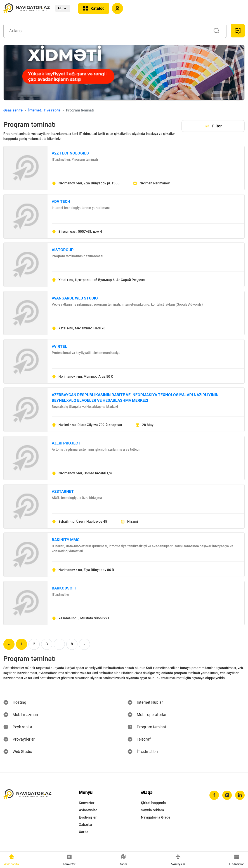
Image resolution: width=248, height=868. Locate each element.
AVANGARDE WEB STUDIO (75, 298)
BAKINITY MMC (66, 540)
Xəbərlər (86, 825)
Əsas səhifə (13, 110)
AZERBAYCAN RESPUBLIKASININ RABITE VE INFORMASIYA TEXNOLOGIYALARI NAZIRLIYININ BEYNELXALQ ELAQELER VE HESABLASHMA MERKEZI (135, 398)
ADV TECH (61, 201)
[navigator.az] (27, 794)
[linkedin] (240, 795)
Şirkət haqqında (153, 803)
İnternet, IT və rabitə (44, 110)
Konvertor (87, 803)
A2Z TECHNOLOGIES (70, 153)
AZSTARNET (63, 491)
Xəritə (84, 832)
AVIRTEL (59, 346)
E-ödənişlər (88, 817)
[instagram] (227, 795)
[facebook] (214, 795)
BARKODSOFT (64, 588)
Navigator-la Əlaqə (156, 817)
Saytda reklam (152, 810)
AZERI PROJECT (66, 443)
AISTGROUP (63, 250)
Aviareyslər (88, 810)
